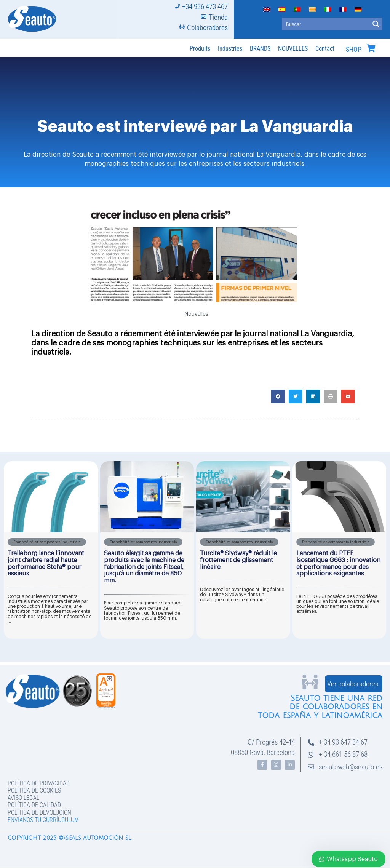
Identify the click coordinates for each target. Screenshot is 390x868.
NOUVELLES (293, 49)
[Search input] (326, 24)
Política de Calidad (34, 805)
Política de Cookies (34, 790)
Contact (325, 49)
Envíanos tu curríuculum (43, 820)
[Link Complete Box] (51, 550)
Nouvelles (197, 314)
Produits (200, 49)
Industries (230, 49)
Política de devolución (39, 813)
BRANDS (260, 49)
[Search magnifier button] (376, 24)
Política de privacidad (39, 783)
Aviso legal (23, 798)
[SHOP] (371, 48)
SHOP (354, 50)
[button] (278, 396)
